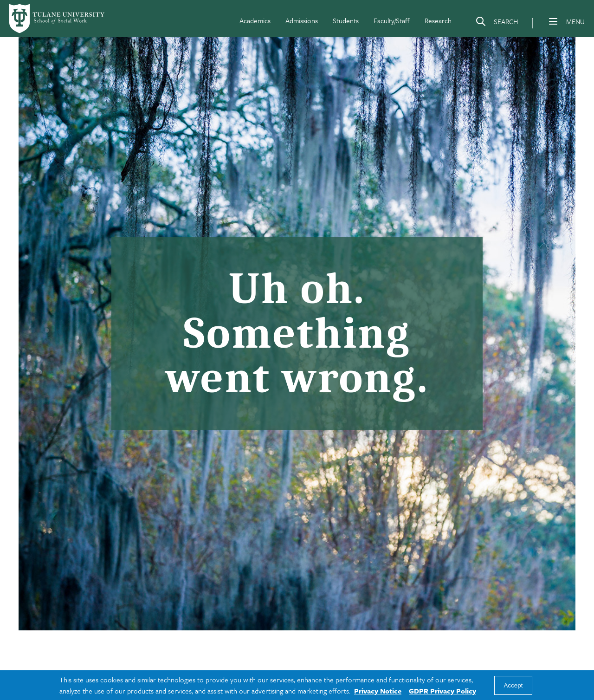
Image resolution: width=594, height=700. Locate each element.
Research (438, 20)
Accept (513, 685)
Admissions (302, 20)
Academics (255, 20)
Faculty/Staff (392, 20)
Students (346, 20)
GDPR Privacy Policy (442, 691)
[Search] (497, 23)
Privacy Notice (378, 691)
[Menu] (553, 21)
